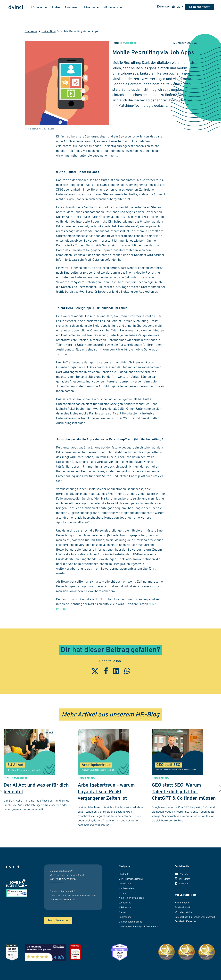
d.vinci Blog (49, 31)
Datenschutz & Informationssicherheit (195, 917)
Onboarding (125, 884)
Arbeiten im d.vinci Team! (132, 898)
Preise (56, 8)
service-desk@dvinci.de (63, 900)
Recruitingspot (128, 43)
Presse (122, 912)
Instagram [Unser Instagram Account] (182, 879)
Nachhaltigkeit (182, 903)
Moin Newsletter (58, 921)
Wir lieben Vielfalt (184, 912)
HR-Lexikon (125, 908)
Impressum (125, 917)
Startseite (31, 31)
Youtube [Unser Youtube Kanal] (182, 874)
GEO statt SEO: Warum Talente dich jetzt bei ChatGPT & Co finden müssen (184, 792)
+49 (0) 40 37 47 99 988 (63, 879)
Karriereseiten (126, 889)
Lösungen (37, 8)
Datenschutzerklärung (131, 922)
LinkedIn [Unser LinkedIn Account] (182, 884)
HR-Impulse (111, 8)
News (7, 778)
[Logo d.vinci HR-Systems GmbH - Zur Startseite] (16, 8)
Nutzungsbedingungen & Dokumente (138, 927)
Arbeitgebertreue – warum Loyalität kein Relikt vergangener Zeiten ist (106, 792)
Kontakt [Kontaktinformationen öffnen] (164, 7)
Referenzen (72, 8)
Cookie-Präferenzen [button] (186, 922)
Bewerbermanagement (131, 879)
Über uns (90, 8)
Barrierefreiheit (183, 908)
